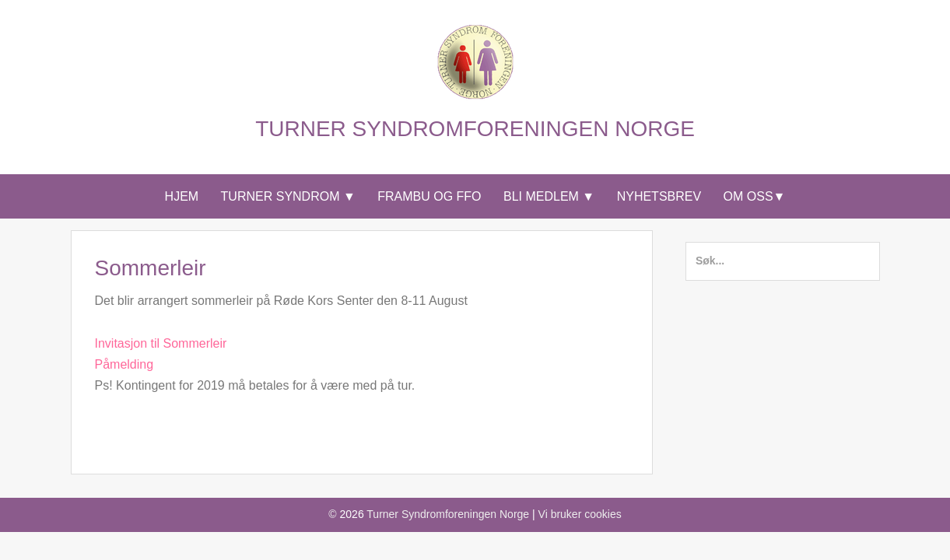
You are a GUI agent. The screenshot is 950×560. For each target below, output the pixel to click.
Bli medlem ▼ (549, 196)
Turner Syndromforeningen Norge (475, 129)
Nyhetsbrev (659, 196)
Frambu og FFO (429, 196)
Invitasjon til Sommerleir (161, 343)
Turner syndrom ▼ (288, 196)
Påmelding (124, 364)
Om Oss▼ (755, 196)
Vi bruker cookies (580, 514)
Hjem (182, 196)
